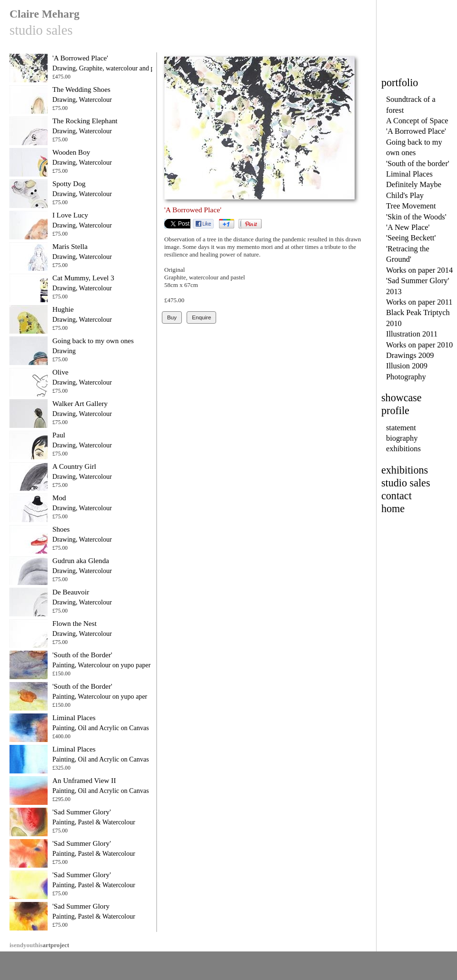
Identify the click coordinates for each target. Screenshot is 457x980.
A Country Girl (74, 466)
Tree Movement (411, 206)
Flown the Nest (75, 623)
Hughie (63, 309)
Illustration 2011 (412, 334)
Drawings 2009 (410, 355)
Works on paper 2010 (419, 345)
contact (397, 496)
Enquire (201, 317)
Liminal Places (409, 174)
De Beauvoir (71, 592)
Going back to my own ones (93, 341)
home (393, 509)
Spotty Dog (69, 183)
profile (395, 411)
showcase (402, 398)
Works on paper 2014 (419, 270)
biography (402, 438)
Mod (59, 498)
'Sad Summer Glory (81, 906)
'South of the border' (418, 163)
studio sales (406, 483)
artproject (39, 945)
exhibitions (403, 449)
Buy (172, 317)
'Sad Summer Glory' (82, 812)
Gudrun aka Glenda (81, 560)
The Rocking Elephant (85, 121)
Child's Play (405, 195)
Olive (60, 372)
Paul (59, 435)
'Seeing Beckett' (411, 238)
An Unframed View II (84, 780)
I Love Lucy (70, 215)
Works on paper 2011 (419, 302)
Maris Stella (70, 246)
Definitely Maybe (414, 184)
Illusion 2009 (407, 366)
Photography (406, 377)
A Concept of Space (417, 121)
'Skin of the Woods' (416, 217)
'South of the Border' (82, 655)
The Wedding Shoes (81, 89)
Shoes (61, 529)
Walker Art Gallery (80, 403)
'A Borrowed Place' (416, 131)
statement (401, 428)
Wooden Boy (71, 152)
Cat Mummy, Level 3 (83, 278)
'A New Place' (408, 227)
